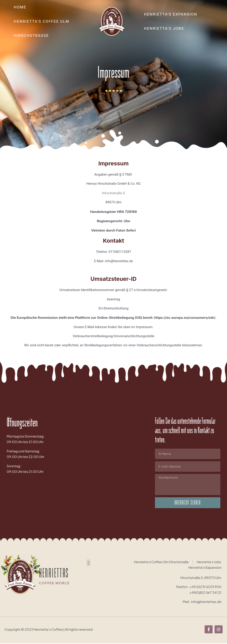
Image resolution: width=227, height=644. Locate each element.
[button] (89, 563)
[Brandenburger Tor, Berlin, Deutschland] (114, 458)
